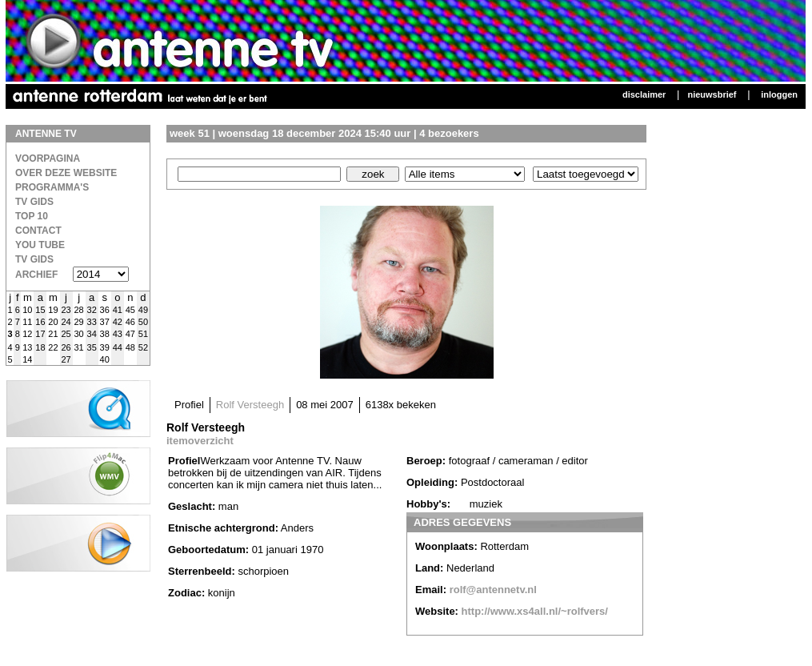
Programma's (52, 187)
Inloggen (779, 94)
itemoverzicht (200, 441)
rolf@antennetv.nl (493, 590)
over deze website (66, 173)
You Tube (40, 245)
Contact (38, 231)
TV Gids (34, 202)
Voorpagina (48, 158)
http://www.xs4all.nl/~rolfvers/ (535, 611)
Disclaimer (644, 94)
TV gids (34, 259)
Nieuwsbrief (712, 94)
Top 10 (32, 216)
